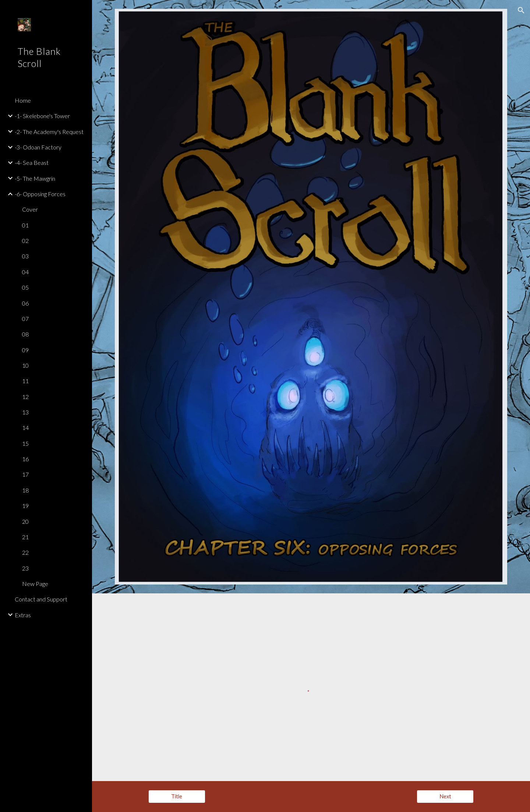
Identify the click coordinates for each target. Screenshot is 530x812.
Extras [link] (23, 615)
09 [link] (25, 350)
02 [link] (25, 241)
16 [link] (25, 459)
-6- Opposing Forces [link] (40, 194)
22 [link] (25, 552)
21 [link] (25, 537)
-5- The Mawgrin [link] (35, 178)
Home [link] (23, 100)
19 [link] (25, 506)
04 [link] (25, 272)
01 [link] (25, 225)
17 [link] (25, 474)
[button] (521, 10)
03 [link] (25, 256)
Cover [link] (30, 209)
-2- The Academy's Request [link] (49, 132)
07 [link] (25, 319)
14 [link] (25, 428)
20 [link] (25, 521)
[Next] (445, 797)
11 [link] (25, 381)
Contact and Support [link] (41, 599)
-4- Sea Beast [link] (32, 163)
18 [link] (25, 490)
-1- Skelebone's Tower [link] (42, 116)
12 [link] (25, 397)
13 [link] (25, 412)
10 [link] (25, 365)
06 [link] (25, 303)
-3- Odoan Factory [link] (38, 147)
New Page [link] (35, 584)
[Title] (177, 797)
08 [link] (25, 334)
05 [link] (25, 287)
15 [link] (25, 443)
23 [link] (25, 568)
